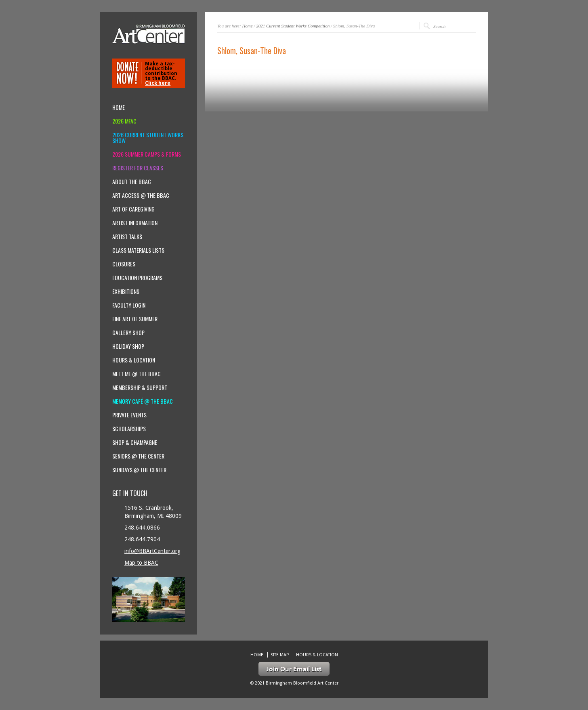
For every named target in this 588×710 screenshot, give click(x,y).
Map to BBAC (141, 563)
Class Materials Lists (138, 250)
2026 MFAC (124, 121)
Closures (124, 264)
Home (247, 26)
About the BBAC (132, 182)
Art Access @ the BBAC (141, 195)
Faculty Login (129, 305)
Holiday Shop (128, 346)
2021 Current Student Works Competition (293, 26)
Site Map (280, 655)
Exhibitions (126, 291)
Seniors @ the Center (138, 456)
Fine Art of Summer (135, 319)
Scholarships (129, 429)
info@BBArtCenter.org (152, 551)
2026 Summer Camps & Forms (147, 154)
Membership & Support (140, 387)
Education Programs (137, 278)
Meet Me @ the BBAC (136, 374)
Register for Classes (138, 168)
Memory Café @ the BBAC (143, 401)
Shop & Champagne (135, 442)
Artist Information (135, 223)
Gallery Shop (128, 333)
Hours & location (134, 360)
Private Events (129, 415)
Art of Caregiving (133, 209)
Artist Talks (127, 237)
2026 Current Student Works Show (148, 138)
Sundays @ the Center (139, 470)
